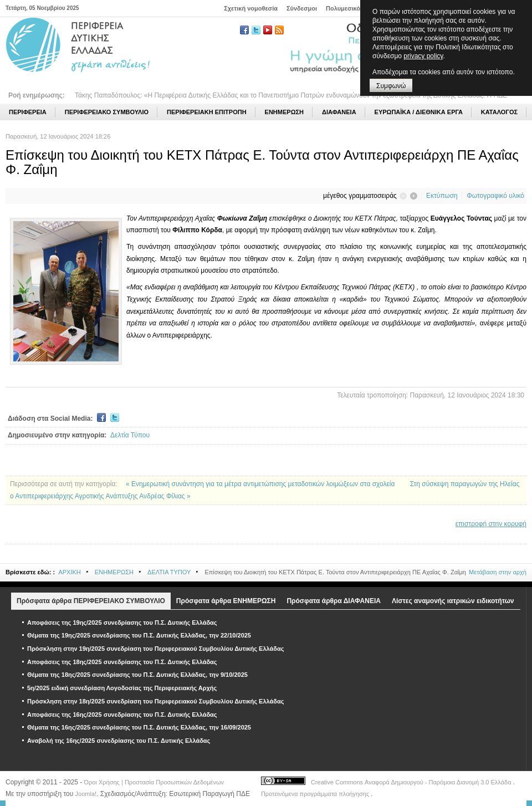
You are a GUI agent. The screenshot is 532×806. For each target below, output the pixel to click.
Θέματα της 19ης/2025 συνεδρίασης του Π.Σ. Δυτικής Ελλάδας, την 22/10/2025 (139, 635)
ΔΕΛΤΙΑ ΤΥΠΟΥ (169, 572)
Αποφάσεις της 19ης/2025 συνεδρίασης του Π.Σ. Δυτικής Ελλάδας (122, 623)
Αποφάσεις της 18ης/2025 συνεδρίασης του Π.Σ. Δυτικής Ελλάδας (122, 662)
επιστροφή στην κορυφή (491, 524)
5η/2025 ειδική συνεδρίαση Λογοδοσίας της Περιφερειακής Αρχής (122, 688)
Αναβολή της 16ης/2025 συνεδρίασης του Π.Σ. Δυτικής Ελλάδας (119, 741)
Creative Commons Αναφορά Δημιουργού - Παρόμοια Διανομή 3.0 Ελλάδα (412, 782)
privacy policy (423, 56)
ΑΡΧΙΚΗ (69, 572)
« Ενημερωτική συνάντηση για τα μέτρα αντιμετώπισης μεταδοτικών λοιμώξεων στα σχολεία (261, 484)
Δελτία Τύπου (130, 435)
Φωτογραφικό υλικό (495, 196)
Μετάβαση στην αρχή (498, 572)
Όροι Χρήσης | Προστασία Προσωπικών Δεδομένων (154, 782)
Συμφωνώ (391, 86)
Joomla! (86, 794)
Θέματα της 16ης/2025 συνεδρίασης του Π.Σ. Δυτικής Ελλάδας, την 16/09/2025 (139, 727)
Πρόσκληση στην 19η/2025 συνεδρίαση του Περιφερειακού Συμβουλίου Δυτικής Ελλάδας (155, 649)
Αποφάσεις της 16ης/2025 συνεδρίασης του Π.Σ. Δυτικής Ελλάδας (122, 715)
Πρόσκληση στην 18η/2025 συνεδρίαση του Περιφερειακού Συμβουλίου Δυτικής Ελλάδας (155, 701)
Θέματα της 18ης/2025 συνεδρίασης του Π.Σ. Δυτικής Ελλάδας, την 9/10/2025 (137, 675)
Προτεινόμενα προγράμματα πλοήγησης (316, 794)
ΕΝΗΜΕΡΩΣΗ (114, 572)
